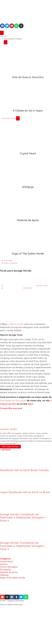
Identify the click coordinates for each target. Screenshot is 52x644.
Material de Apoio (28, 220)
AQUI (31, 404)
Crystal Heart (28, 153)
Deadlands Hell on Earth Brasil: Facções (24, 470)
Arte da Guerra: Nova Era (28, 77)
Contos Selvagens (9, 567)
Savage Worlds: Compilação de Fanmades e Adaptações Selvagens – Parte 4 (23, 517)
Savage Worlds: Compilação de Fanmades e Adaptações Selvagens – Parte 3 (23, 546)
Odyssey (4, 575)
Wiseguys (28, 187)
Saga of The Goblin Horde (28, 254)
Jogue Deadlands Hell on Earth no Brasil (25, 492)
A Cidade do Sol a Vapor (28, 111)
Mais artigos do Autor (10, 447)
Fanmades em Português (13, 400)
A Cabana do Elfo (15, 324)
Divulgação (6, 570)
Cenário (4, 564)
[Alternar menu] (2, 33)
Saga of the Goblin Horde (13, 578)
